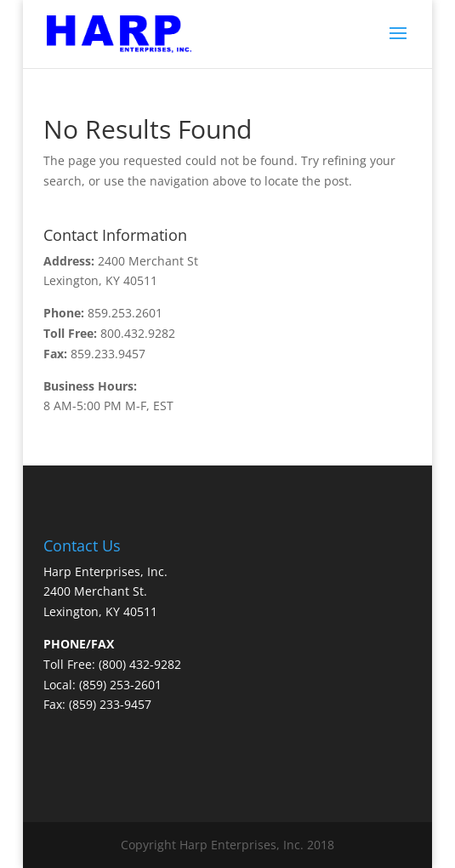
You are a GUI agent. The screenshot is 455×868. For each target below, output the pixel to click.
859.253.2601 (125, 313)
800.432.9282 (138, 333)
